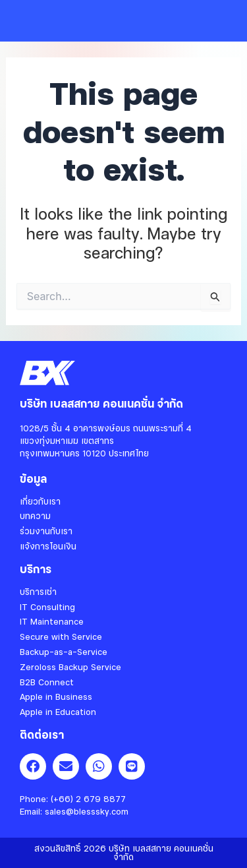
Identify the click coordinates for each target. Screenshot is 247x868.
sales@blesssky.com (87, 811)
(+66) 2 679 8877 (88, 799)
